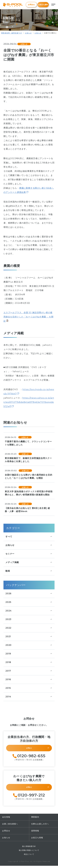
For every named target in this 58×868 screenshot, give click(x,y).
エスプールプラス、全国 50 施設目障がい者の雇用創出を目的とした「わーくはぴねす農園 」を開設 (28, 317)
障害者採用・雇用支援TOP (12, 33)
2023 (29, 619)
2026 (29, 594)
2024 (29, 611)
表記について (29, 856)
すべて (29, 537)
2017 (29, 671)
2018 (29, 662)
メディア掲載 (29, 562)
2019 (29, 654)
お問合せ (31, 5)
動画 (29, 571)
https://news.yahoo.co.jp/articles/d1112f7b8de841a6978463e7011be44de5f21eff (29, 402)
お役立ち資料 (43, 5)
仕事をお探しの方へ (40, 826)
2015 (29, 688)
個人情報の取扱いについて (29, 852)
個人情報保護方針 (29, 849)
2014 (29, 697)
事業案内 (35, 819)
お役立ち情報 (37, 840)
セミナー (29, 554)
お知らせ (28, 33)
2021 (29, 637)
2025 (29, 602)
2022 (29, 628)
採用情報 (35, 833)
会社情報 (6, 819)
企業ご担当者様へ (10, 826)
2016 (29, 680)
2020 (29, 645)
